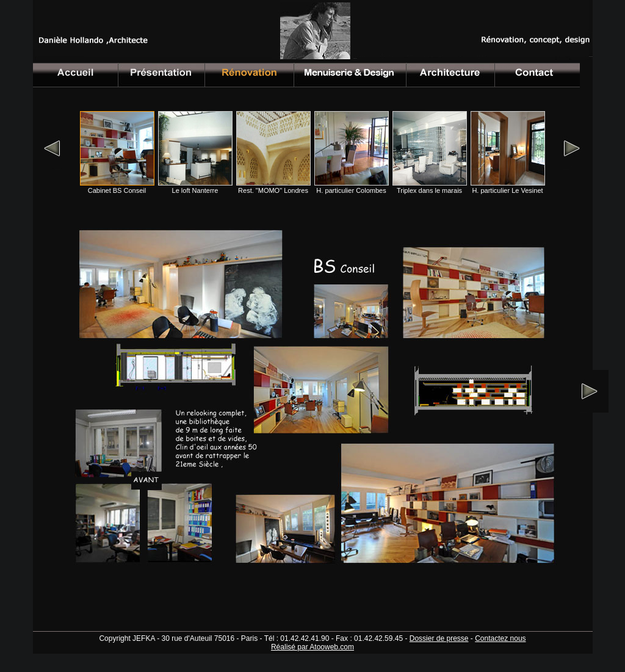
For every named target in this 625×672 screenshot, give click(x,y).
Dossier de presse (439, 638)
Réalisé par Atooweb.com (312, 647)
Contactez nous (500, 638)
